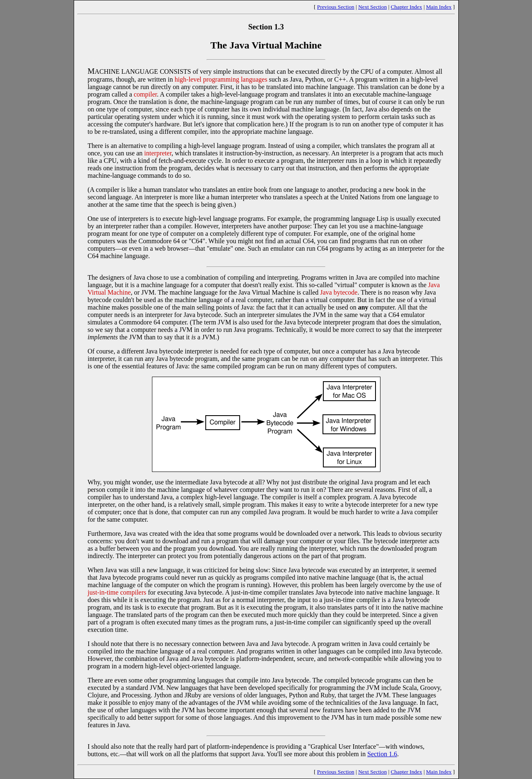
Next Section (372, 7)
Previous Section (336, 7)
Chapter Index (407, 7)
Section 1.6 (382, 754)
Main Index (439, 7)
